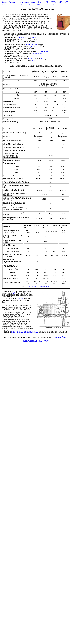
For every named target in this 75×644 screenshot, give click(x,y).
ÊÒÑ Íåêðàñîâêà (31, 38)
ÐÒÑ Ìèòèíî (44, 52)
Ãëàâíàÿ (4, 2)
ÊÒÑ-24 (31, 46)
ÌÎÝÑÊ (46, 2)
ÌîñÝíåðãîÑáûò (24, 2)
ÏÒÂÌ (14, 293)
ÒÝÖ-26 (31, 59)
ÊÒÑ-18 (34, 45)
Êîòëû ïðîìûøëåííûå (13, 5)
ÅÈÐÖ (33, 2)
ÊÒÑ (3, 5)
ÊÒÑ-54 (22, 38)
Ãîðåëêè (48, 5)
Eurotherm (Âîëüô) (60, 337)
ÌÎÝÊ (40, 2)
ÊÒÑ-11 (28, 45)
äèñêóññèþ (20, 298)
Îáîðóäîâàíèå (13, 2)
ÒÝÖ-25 (33, 60)
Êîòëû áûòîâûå (26, 5)
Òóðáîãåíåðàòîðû (38, 5)
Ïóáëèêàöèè (57, 5)
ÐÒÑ (66, 2)
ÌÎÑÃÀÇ (54, 2)
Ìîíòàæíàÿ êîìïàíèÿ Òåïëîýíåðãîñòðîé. (39, 287)
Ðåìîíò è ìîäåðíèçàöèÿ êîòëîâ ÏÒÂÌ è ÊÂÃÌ (25, 332)
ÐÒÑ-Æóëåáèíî (37, 53)
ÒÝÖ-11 (43, 59)
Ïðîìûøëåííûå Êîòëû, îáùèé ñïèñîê (36, 341)
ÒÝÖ (60, 2)
